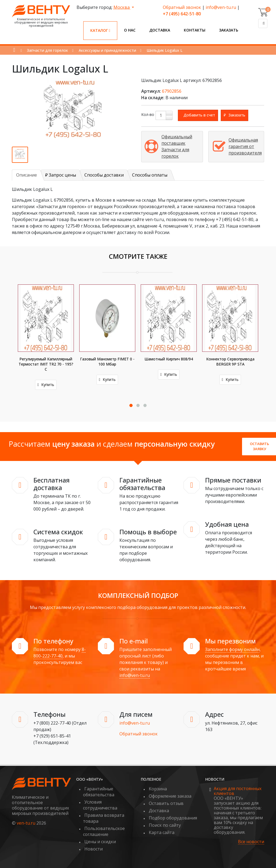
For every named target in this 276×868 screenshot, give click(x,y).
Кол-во (148, 114)
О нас (130, 30)
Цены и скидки (100, 842)
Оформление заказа (170, 796)
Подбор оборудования (173, 818)
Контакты (195, 30)
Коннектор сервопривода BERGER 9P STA (230, 361)
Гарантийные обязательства (99, 792)
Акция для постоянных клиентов (238, 791)
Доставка (160, 30)
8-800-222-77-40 (60, 653)
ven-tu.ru (26, 823)
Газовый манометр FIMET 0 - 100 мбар (107, 361)
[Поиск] (263, 23)
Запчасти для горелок (47, 50)
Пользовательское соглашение (104, 831)
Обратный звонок (182, 7)
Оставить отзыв (166, 803)
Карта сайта (162, 832)
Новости (94, 849)
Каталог (100, 30)
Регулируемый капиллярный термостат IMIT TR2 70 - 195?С (46, 364)
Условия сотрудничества (100, 805)
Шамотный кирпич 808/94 (169, 359)
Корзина (158, 789)
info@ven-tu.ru (221, 7)
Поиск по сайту (165, 825)
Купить (46, 385)
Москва (122, 7)
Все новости (251, 842)
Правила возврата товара (104, 818)
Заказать (229, 30)
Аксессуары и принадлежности (107, 50)
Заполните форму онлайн (232, 649)
